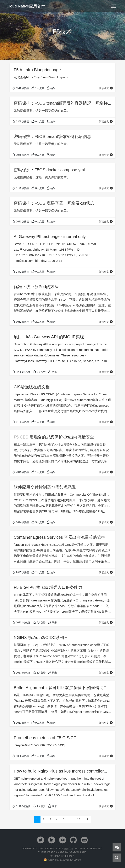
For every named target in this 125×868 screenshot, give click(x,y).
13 (79, 819)
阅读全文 (106, 88)
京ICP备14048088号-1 (62, 856)
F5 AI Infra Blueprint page (37, 70)
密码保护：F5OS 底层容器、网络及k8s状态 (54, 203)
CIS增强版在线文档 (32, 387)
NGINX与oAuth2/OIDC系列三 (41, 637)
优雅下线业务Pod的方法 (36, 287)
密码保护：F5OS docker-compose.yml (49, 170)
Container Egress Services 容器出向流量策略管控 (60, 537)
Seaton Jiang (78, 852)
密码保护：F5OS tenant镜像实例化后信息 (52, 136)
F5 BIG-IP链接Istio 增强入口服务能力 (48, 587)
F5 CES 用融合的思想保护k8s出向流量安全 (54, 437)
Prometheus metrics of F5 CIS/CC (45, 738)
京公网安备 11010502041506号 (62, 860)
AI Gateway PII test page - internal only (50, 237)
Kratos (52, 852)
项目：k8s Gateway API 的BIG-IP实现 (49, 337)
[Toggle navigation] (113, 6)
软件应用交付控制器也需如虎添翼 (45, 487)
